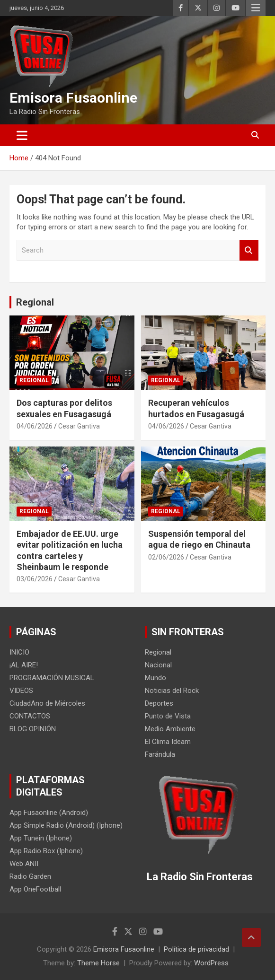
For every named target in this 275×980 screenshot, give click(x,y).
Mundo (155, 678)
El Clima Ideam (168, 742)
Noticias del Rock (172, 691)
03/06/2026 (35, 579)
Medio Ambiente (170, 729)
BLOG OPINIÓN (33, 729)
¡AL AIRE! (24, 665)
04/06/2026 (35, 426)
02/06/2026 (166, 557)
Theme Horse (98, 963)
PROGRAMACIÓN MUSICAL (52, 678)
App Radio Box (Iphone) (46, 851)
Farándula (160, 754)
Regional (35, 302)
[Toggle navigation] (22, 135)
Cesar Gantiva (79, 426)
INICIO (19, 652)
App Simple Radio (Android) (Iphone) (66, 825)
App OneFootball (35, 889)
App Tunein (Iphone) (41, 838)
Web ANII (24, 864)
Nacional (158, 665)
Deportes (159, 703)
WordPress (211, 963)
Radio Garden (30, 876)
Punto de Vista (168, 716)
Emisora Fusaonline (73, 98)
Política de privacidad (196, 949)
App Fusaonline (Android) (49, 813)
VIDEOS (21, 691)
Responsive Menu (256, 8)
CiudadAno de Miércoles (47, 703)
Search (249, 250)
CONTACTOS (30, 716)
